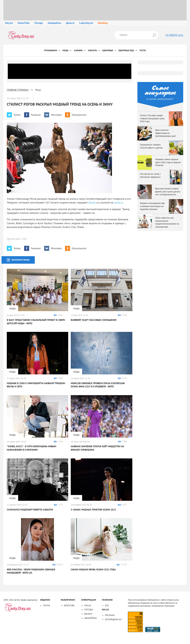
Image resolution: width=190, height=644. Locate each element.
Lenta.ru (119, 202)
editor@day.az (113, 619)
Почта (46, 605)
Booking (103, 23)
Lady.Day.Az (86, 23)
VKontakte (56, 115)
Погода (38, 23)
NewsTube (24, 23)
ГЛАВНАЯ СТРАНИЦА (18, 90)
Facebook (36, 115)
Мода (65, 50)
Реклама (110, 615)
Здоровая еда (126, 50)
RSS (107, 605)
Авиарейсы (54, 23)
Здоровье (108, 50)
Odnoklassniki (79, 115)
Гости (143, 50)
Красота (92, 50)
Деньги (70, 23)
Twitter (17, 115)
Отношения (51, 50)
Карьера (78, 50)
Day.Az (9, 23)
